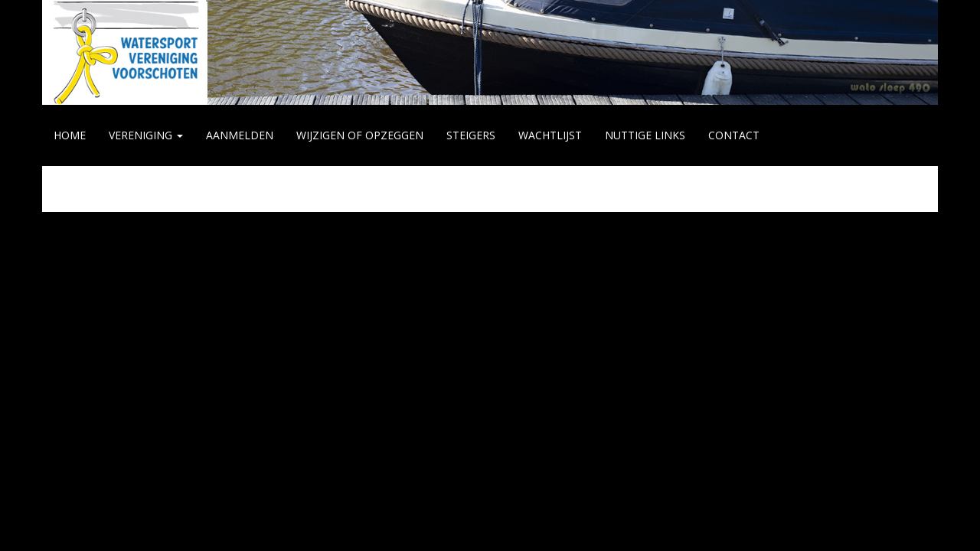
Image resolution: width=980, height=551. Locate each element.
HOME (70, 135)
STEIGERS (471, 135)
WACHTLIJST (550, 135)
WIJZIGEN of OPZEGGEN (360, 135)
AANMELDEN (240, 135)
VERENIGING (146, 135)
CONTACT (734, 135)
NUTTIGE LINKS (645, 135)
